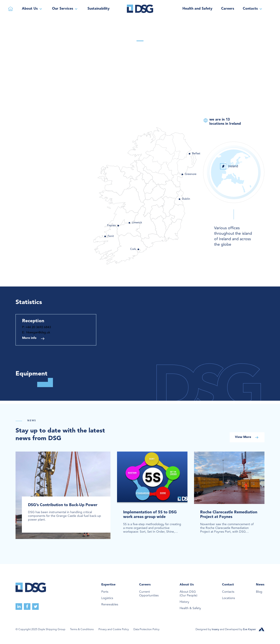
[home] (140, 9)
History (184, 602)
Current (149, 594)
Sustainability (99, 9)
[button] (33, 9)
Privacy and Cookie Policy (114, 630)
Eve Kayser (249, 629)
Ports (105, 592)
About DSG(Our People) (188, 594)
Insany (216, 629)
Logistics (107, 598)
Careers (228, 9)
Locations (228, 598)
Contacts (228, 592)
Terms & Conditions (82, 630)
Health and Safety (197, 9)
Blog (259, 592)
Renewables (110, 605)
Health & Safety (190, 608)
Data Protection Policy (146, 630)
